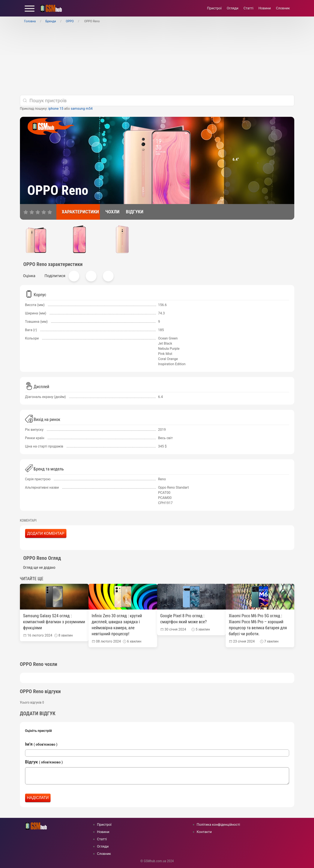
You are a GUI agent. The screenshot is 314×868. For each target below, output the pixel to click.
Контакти (204, 832)
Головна (30, 21)
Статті (248, 8)
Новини (265, 8)
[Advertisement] (157, 59)
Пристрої (214, 8)
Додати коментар (46, 533)
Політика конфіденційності (218, 825)
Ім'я (41, 744)
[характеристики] (78, 212)
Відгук (44, 762)
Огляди (233, 8)
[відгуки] (132, 212)
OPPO (70, 21)
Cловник (283, 8)
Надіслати (38, 798)
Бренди (51, 21)
